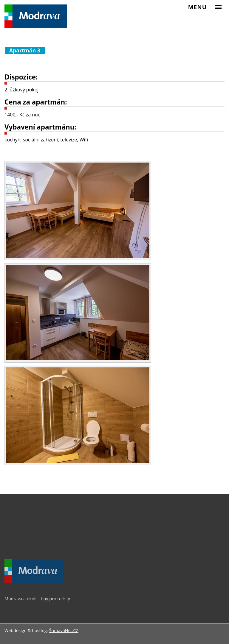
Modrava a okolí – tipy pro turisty (37, 599)
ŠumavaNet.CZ (64, 630)
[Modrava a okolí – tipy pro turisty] (34, 581)
